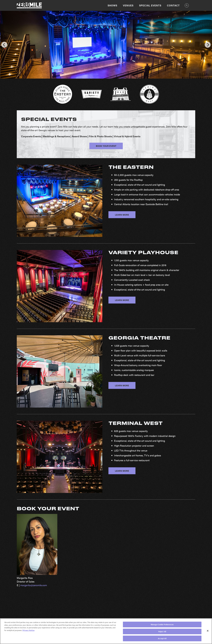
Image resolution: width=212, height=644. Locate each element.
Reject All (162, 631)
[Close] (208, 631)
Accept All (162, 638)
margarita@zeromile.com (34, 585)
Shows (112, 5)
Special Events (150, 5)
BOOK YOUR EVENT (106, 146)
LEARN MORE (122, 215)
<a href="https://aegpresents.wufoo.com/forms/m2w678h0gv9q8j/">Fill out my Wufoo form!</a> (152, 564)
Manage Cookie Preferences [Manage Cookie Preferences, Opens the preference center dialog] (162, 624)
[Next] (208, 45)
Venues (128, 5)
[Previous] (4, 45)
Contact (173, 5)
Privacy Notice (28, 630)
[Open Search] (187, 5)
